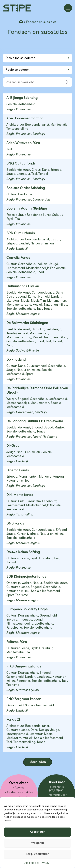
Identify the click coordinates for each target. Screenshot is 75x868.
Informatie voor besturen (57, 797)
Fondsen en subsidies (20, 793)
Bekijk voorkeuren (37, 854)
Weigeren (38, 843)
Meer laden (38, 762)
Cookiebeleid (31, 863)
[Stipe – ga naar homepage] (17, 8)
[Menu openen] (68, 8)
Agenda (20, 788)
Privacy (45, 863)
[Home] (21, 22)
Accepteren (38, 832)
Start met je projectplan (57, 789)
